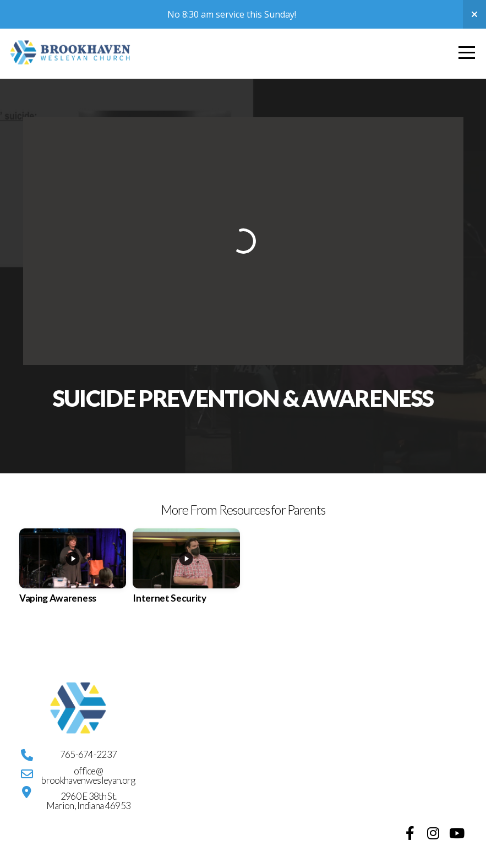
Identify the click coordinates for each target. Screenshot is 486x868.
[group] (73, 573)
